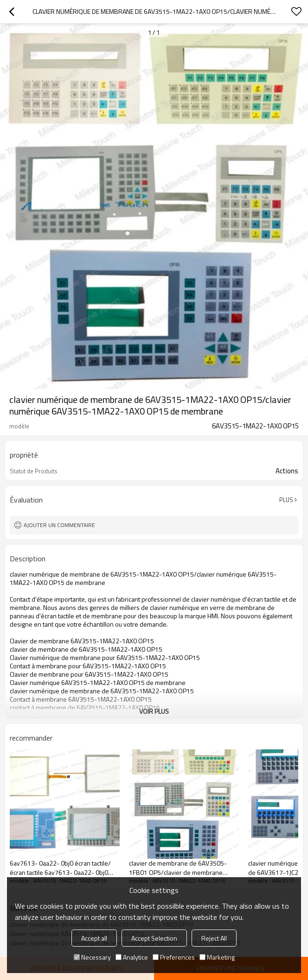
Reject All (214, 938)
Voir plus (154, 711)
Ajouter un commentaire (59, 525)
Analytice (132, 957)
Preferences (174, 957)
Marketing (217, 957)
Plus (286, 500)
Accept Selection (154, 938)
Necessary (92, 957)
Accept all (94, 938)
